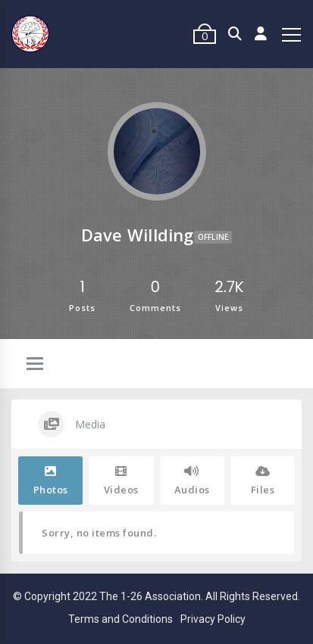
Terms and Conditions (121, 619)
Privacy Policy (213, 619)
